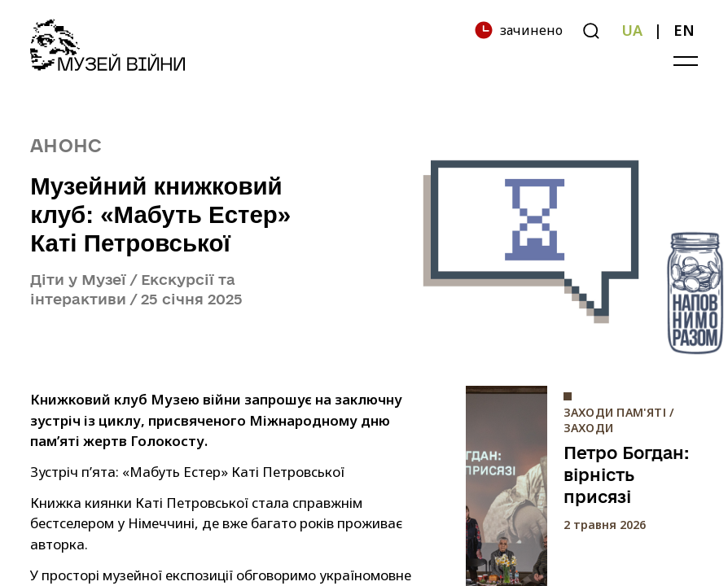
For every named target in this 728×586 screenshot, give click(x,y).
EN (684, 30)
